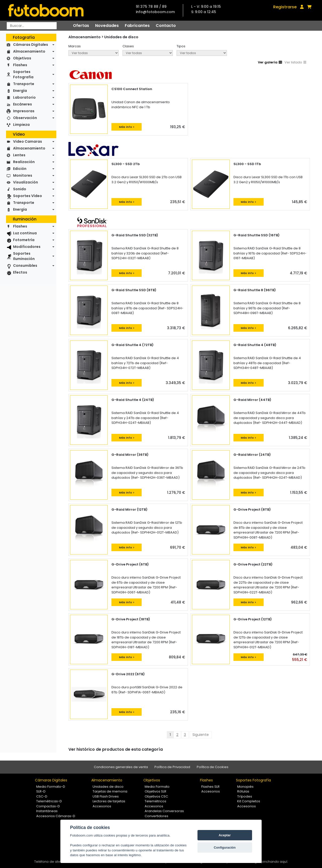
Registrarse (285, 7)
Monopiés (245, 787)
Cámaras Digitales (31, 45)
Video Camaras (28, 141)
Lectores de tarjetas (109, 801)
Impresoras (24, 111)
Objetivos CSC (156, 796)
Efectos (20, 272)
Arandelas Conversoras (164, 811)
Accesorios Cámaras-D (56, 816)
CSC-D (42, 796)
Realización (24, 162)
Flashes (20, 65)
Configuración (225, 847)
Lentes (19, 155)
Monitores (23, 175)
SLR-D (41, 791)
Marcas (75, 46)
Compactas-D (48, 806)
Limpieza (21, 125)
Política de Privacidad (172, 767)
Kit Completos (249, 801)
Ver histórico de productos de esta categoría (116, 749)
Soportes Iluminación (24, 256)
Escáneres (23, 104)
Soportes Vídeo (28, 196)
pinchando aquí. (275, 862)
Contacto (166, 26)
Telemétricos (155, 801)
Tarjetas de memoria (110, 791)
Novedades (107, 26)
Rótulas (243, 791)
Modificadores (27, 247)
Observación (25, 118)
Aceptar (225, 835)
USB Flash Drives (106, 796)
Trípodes (245, 796)
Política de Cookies (213, 767)
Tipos (181, 46)
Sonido (20, 189)
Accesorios (102, 806)
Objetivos (22, 58)
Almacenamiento (29, 51)
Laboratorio (24, 97)
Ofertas (81, 26)
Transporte (24, 84)
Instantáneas (47, 811)
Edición (20, 169)
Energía (20, 91)
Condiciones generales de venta (121, 767)
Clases (128, 46)
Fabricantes (137, 26)
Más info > (127, 127)
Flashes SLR (210, 787)
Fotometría (24, 240)
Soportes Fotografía (23, 74)
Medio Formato (157, 787)
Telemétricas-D (49, 801)
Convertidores (156, 816)
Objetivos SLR (155, 791)
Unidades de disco (121, 37)
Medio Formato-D (51, 787)
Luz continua (25, 233)
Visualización (26, 182)
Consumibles (25, 266)
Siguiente (201, 735)
